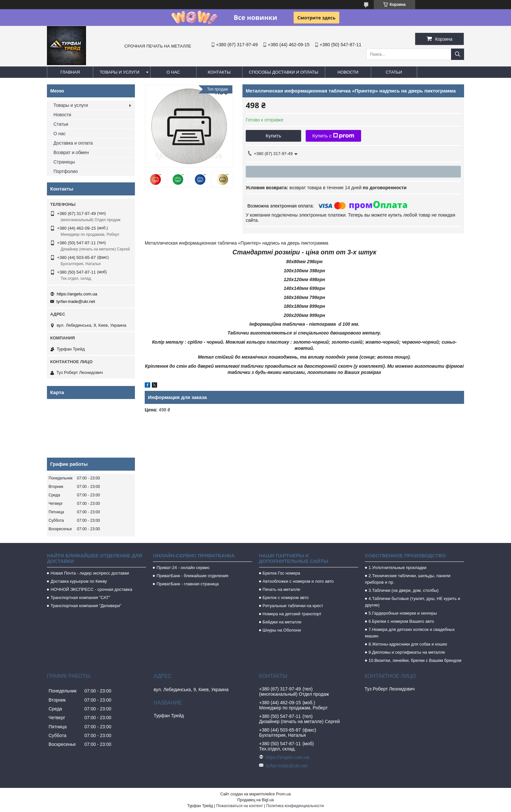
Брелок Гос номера (281, 573)
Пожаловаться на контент (239, 806)
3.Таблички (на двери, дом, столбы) (404, 590)
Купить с (333, 136)
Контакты (219, 72)
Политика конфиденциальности (295, 806)
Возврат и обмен (71, 152)
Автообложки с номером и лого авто (298, 581)
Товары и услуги (120, 72)
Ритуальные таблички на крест (293, 606)
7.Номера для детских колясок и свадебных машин (410, 633)
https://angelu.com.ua (77, 294)
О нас (173, 72)
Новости (348, 72)
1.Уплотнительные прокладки (398, 568)
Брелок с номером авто (286, 598)
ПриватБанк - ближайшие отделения (192, 576)
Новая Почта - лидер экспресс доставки (90, 573)
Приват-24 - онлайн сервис (183, 568)
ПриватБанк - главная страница (188, 584)
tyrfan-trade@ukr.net (76, 301)
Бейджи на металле (282, 622)
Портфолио (66, 171)
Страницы (64, 162)
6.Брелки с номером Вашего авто (401, 621)
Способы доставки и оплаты (284, 72)
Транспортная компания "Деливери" (86, 606)
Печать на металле (281, 589)
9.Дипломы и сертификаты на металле (407, 652)
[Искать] (458, 54)
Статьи (394, 72)
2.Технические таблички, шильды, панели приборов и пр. (408, 579)
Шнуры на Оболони (282, 630)
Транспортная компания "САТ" (80, 598)
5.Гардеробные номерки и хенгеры (403, 613)
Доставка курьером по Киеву (79, 581)
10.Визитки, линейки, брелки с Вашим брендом (415, 660)
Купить (273, 136)
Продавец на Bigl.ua (255, 800)
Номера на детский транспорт (292, 614)
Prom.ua (283, 794)
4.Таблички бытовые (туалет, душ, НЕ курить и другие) (413, 602)
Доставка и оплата (73, 143)
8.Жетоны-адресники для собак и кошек (408, 644)
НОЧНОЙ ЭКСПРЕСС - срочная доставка (91, 589)
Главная (70, 72)
